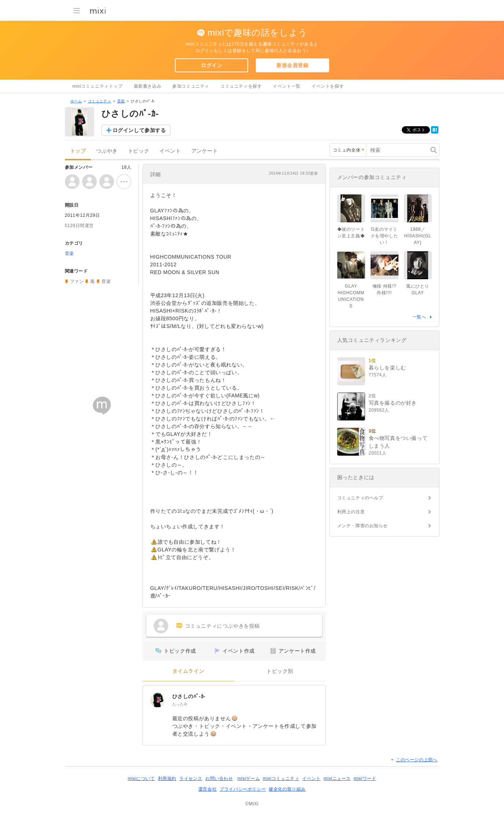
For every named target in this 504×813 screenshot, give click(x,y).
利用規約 (167, 779)
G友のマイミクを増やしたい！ (385, 236)
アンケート (205, 151)
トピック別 (280, 671)
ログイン (211, 65)
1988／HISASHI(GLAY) (417, 236)
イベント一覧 (287, 86)
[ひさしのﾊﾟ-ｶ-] (158, 700)
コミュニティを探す (241, 86)
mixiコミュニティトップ (98, 86)
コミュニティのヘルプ (360, 498)
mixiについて (141, 779)
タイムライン (188, 671)
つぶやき (107, 151)
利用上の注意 (351, 512)
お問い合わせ (219, 779)
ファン (77, 281)
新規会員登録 (293, 65)
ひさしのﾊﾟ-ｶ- (189, 696)
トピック (139, 151)
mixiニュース (337, 779)
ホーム (76, 101)
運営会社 (207, 789)
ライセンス (191, 779)
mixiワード (365, 779)
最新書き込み (148, 86)
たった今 (180, 704)
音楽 (121, 101)
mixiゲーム (249, 779)
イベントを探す (328, 86)
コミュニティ (100, 101)
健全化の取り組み (287, 789)
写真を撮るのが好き (393, 403)
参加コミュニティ (191, 86)
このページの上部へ (417, 760)
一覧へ (419, 317)
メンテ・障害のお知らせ (363, 526)
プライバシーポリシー (243, 789)
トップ (78, 151)
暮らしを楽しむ (387, 368)
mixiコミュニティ (281, 779)
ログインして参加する (139, 130)
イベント (170, 151)
